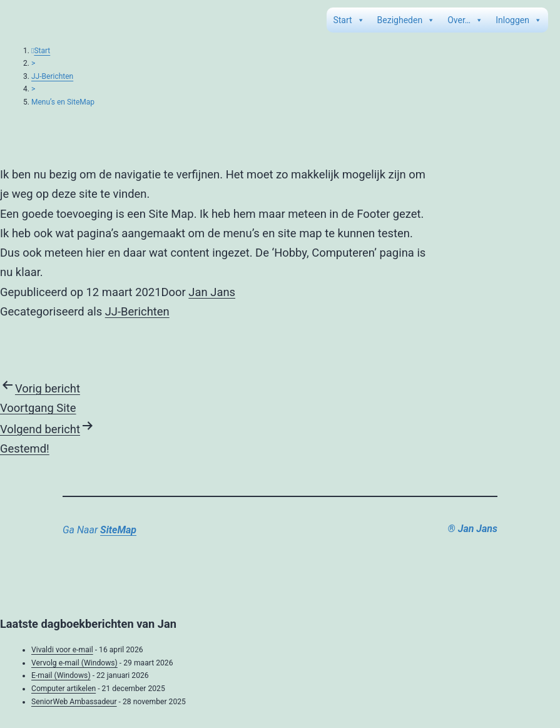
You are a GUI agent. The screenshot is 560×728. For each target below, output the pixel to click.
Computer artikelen (64, 689)
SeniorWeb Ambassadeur (74, 702)
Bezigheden (406, 20)
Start (349, 20)
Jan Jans (212, 292)
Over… (465, 20)
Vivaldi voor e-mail (62, 650)
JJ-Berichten (52, 76)
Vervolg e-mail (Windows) (74, 663)
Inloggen (519, 20)
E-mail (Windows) (61, 675)
